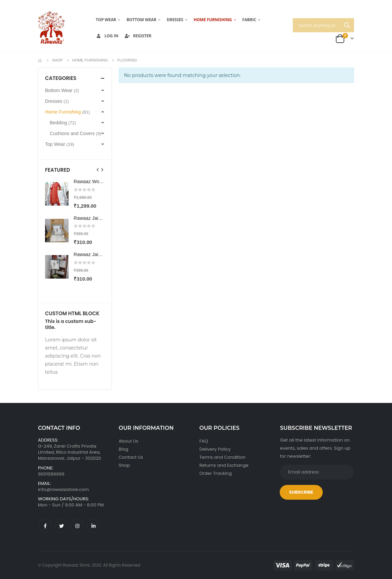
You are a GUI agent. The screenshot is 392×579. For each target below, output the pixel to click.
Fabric (249, 20)
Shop (124, 465)
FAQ (204, 441)
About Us (128, 441)
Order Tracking (216, 473)
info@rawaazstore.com (63, 489)
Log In (107, 36)
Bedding (58, 123)
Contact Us (131, 457)
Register (138, 36)
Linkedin (93, 526)
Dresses (175, 20)
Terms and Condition (222, 457)
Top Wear (106, 20)
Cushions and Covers (72, 133)
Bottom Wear (141, 20)
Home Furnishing (213, 20)
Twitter (62, 526)
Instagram (77, 526)
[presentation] (98, 170)
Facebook (45, 526)
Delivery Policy (215, 449)
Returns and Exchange (224, 465)
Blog (124, 449)
